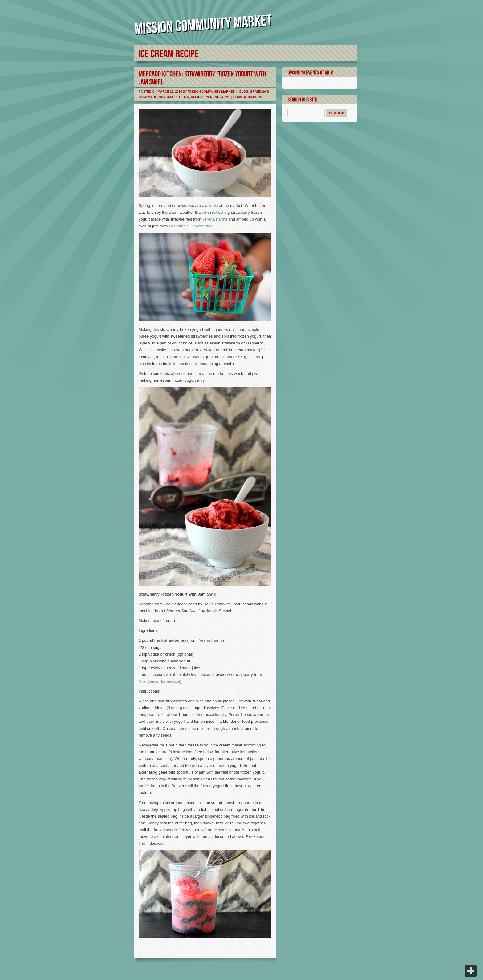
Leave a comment (248, 97)
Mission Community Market (211, 92)
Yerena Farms (218, 97)
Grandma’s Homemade (189, 226)
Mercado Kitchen (174, 97)
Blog (244, 92)
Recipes (197, 97)
